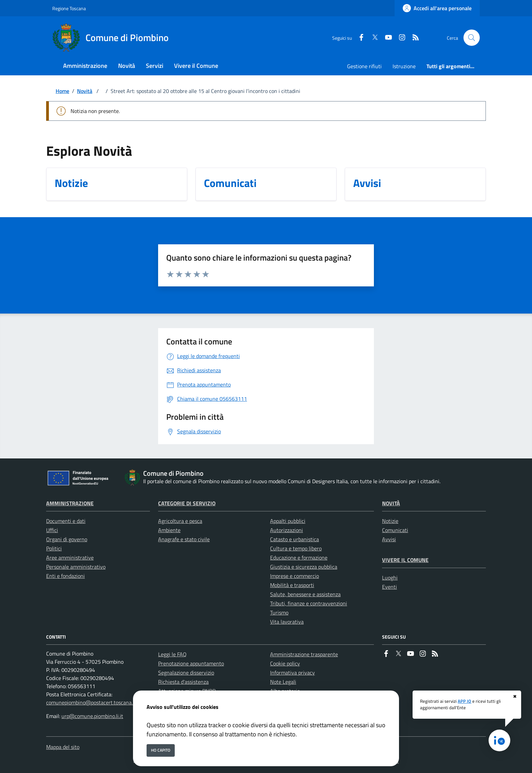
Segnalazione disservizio (186, 673)
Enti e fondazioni (65, 576)
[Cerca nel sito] (472, 38)
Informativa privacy (292, 673)
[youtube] (386, 38)
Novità (85, 91)
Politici (54, 548)
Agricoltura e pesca (180, 521)
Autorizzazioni (287, 530)
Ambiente (169, 530)
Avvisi (389, 539)
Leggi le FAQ (172, 654)
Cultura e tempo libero (296, 548)
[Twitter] (372, 38)
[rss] (413, 38)
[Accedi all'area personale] (437, 8)
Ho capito (161, 750)
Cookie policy (285, 663)
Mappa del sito (63, 747)
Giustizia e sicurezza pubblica (304, 567)
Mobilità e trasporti (292, 585)
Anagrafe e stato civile (184, 539)
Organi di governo (67, 539)
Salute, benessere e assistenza (305, 594)
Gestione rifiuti (364, 66)
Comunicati (395, 530)
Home (62, 91)
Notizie (390, 521)
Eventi (389, 587)
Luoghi (390, 578)
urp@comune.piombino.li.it (92, 716)
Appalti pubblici (288, 521)
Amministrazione (70, 503)
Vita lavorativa (287, 622)
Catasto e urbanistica (294, 539)
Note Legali (283, 682)
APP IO (464, 701)
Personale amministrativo (76, 567)
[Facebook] (359, 38)
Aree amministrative (70, 558)
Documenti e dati (66, 521)
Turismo (279, 612)
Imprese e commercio (294, 576)
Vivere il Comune (405, 560)
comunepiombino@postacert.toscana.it (91, 702)
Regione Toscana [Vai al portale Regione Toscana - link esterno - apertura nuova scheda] (69, 8)
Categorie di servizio (187, 503)
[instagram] (399, 38)
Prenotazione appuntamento (191, 663)
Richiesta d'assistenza (183, 682)
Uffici (52, 530)
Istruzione (404, 66)
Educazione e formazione (299, 558)
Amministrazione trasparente (304, 654)
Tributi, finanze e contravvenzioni (309, 603)
